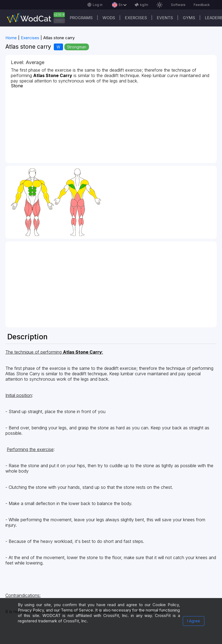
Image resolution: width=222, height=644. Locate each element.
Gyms (189, 18)
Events (165, 18)
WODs (109, 18)
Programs (81, 18)
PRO (59, 21)
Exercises (136, 18)
